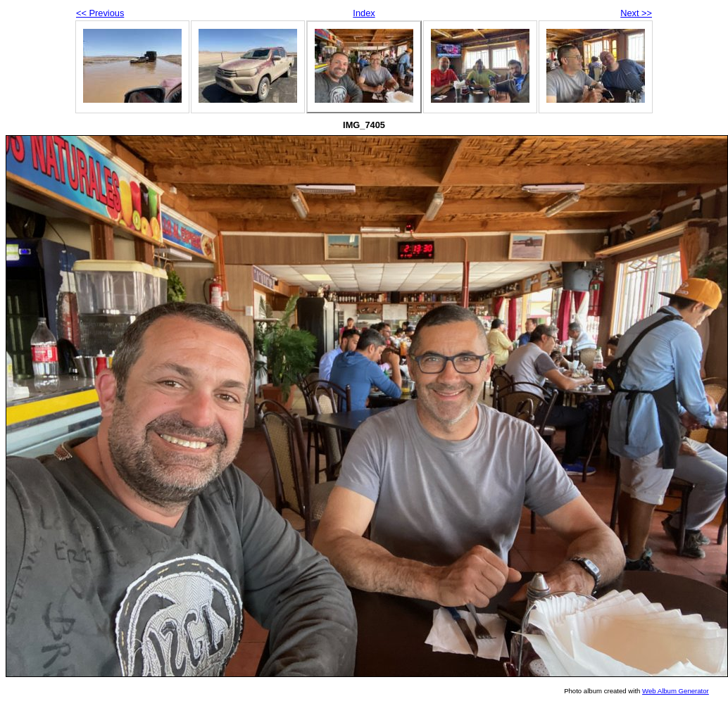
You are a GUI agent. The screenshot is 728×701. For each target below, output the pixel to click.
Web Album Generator (676, 691)
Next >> (636, 13)
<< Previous (100, 13)
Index (364, 13)
